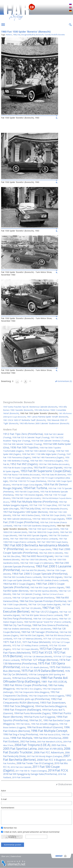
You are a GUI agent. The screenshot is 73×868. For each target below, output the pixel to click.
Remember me (10, 828)
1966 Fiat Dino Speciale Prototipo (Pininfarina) (43, 601)
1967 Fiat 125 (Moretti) (31, 608)
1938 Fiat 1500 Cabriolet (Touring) (40, 451)
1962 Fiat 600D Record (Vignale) (37, 556)
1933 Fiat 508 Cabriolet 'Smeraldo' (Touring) (22, 444)
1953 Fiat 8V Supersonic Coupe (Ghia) (45, 471)
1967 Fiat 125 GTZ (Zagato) (44, 612)
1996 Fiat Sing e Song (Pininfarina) (21, 734)
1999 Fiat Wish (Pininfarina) (47, 738)
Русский (70, 4)
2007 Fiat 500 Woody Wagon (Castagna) (44, 756)
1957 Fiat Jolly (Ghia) (30, 509)
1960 (15, 35)
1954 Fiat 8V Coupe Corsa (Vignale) (27, 485)
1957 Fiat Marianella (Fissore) (54, 509)
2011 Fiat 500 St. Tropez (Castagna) (31, 771)
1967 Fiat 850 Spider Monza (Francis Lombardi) (42, 615)
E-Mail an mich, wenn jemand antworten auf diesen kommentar (32, 832)
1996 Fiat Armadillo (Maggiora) (45, 724)
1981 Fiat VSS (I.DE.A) (54, 682)
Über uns (5, 856)
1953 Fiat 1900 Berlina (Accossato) (54, 464)
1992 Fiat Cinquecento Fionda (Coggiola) (46, 696)
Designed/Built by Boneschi (32, 35)
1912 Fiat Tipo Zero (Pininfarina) (23, 434)
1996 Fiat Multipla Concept (49, 731)
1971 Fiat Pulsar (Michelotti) (36, 642)
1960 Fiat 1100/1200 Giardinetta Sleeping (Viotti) (34, 526)
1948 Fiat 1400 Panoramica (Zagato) (48, 457)
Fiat (19, 35)
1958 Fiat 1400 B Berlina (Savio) (26, 515)
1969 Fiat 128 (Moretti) (41, 629)
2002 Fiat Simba (28, 742)
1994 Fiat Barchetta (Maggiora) (51, 706)
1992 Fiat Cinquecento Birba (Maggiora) (32, 692)
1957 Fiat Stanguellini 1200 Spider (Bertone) (25, 512)
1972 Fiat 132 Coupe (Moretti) (25, 649)
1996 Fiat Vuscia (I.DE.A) (50, 734)
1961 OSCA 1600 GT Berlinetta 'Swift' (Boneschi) (24, 420)
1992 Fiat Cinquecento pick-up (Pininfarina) (37, 697)
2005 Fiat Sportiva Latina (20, 749)
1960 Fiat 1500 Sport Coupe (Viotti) (44, 529)
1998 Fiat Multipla (21, 738)
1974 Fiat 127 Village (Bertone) (39, 660)
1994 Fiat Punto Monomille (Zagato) (32, 713)
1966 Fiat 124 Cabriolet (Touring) (26, 594)
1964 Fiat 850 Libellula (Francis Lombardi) (50, 580)
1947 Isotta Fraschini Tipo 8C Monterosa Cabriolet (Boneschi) (30, 407)
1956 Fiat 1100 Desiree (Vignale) (29, 495)
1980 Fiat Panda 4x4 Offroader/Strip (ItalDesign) (35, 680)
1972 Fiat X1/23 (42, 652)
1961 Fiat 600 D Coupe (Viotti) (38, 549)
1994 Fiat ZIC (36, 720)
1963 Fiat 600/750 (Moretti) (33, 570)
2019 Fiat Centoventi (21, 777)
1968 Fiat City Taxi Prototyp (17, 625)
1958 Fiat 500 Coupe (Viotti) (53, 515)
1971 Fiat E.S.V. (12, 642)
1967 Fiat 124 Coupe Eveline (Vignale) (45, 604)
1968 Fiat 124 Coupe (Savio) (45, 619)
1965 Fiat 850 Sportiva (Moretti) (43, 591)
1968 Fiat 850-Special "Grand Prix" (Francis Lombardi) (47, 622)
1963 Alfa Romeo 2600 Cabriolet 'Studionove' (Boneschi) (44, 423)
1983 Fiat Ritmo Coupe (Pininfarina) (25, 685)
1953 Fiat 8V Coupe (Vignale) (48, 468)
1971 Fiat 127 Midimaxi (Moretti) (28, 639)
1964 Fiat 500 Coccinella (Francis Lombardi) (22, 577)
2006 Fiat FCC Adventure (49, 752)
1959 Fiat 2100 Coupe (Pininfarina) (37, 520)
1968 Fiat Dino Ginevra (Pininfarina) (50, 625)
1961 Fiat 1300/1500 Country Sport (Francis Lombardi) (34, 539)
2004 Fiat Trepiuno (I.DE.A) (32, 745)
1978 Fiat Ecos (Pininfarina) (26, 678)
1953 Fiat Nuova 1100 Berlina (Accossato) (22, 475)
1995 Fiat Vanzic (23, 724)
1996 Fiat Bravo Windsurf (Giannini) (45, 727)
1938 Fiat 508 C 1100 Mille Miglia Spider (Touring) (44, 454)
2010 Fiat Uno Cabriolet (21, 767)
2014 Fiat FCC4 (58, 770)
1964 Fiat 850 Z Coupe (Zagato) (19, 584)
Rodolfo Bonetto (58, 35)
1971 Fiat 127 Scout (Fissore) (56, 639)
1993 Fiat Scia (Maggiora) (18, 706)
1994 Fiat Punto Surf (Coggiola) (39, 717)
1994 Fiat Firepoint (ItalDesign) (22, 710)
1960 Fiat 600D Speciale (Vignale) (33, 535)
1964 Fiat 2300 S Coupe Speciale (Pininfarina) (40, 574)
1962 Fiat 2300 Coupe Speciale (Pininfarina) (37, 551)
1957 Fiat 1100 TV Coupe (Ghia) (43, 505)
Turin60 (48, 35)
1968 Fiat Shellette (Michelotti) (16, 629)
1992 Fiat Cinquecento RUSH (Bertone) (33, 701)
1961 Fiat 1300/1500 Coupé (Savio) (52, 542)
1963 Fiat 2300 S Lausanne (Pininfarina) (37, 568)
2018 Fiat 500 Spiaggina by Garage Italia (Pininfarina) (30, 774)
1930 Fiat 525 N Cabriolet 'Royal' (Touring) (31, 437)
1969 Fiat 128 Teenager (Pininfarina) (40, 632)
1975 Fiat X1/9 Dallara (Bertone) (43, 671)
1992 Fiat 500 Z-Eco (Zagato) (28, 689)
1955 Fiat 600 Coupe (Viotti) (27, 492)
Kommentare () (65, 381)
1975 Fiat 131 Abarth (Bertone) (35, 667)
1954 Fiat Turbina (35, 488)
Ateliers (9, 35)
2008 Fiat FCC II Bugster (51, 760)
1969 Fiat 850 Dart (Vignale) (32, 635)
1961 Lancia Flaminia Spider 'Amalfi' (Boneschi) (47, 417)
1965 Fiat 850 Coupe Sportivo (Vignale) (47, 587)
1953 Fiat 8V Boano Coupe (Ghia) (18, 468)
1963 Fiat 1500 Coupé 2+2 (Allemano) (37, 563)
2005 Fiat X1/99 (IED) (50, 749)
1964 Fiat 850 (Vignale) (52, 577)
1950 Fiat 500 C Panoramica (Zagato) (46, 461)
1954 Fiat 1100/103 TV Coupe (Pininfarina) (28, 481)
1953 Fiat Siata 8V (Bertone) (54, 475)
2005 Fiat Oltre (59, 745)
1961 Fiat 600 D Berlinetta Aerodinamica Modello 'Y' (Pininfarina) (36, 547)
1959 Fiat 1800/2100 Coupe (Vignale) (48, 519)
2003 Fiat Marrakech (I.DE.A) (50, 742)
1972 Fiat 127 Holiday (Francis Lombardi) (30, 645)
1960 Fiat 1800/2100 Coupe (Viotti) (43, 532)
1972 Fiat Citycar (51, 649)
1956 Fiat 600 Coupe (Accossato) (26, 498)
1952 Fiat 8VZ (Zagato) (24, 464)
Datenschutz (16, 856)
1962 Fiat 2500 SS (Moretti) (51, 553)
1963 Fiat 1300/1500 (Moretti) (34, 560)
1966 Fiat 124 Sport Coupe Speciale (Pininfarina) (33, 598)
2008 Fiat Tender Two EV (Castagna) (35, 763)
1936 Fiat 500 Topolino (24, 447)
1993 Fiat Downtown (53, 703)
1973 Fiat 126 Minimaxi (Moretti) (38, 656)
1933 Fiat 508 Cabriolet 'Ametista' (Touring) (50, 441)
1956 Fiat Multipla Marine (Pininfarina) (34, 502)
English (70, 8)
